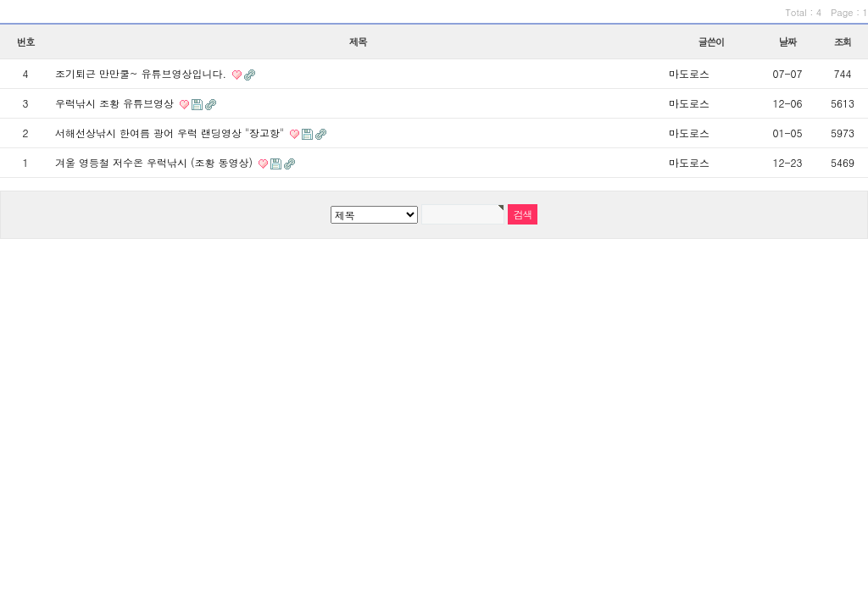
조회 (843, 42)
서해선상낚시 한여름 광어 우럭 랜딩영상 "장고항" (171, 133)
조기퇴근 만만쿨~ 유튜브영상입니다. (142, 73)
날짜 (788, 42)
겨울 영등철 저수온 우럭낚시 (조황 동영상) (156, 162)
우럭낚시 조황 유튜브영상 (116, 103)
